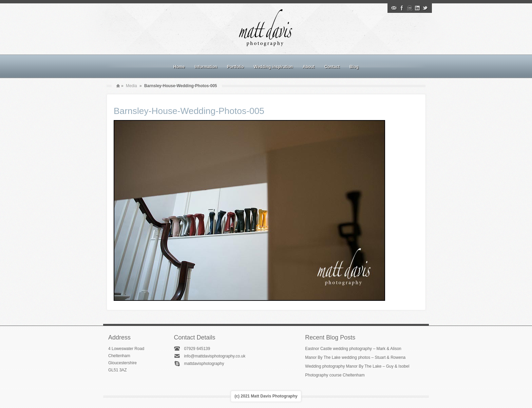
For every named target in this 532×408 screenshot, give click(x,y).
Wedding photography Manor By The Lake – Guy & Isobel (357, 366)
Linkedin (417, 8)
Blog (354, 67)
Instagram (410, 8)
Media (131, 86)
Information (206, 67)
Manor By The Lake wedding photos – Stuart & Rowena (355, 357)
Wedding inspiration (273, 67)
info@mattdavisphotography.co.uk (215, 356)
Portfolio (235, 67)
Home (179, 67)
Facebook (402, 8)
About (309, 67)
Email (394, 8)
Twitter (425, 8)
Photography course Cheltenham (335, 375)
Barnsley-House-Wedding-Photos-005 (189, 111)
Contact (332, 67)
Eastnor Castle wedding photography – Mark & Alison (353, 349)
